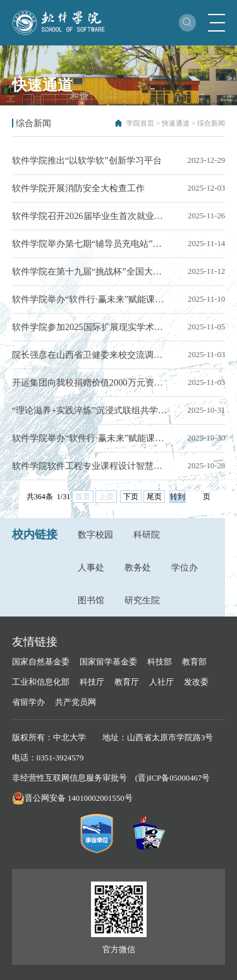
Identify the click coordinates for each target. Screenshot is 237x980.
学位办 (185, 567)
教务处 (138, 567)
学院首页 (140, 123)
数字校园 (95, 534)
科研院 (147, 534)
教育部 (194, 662)
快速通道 (176, 123)
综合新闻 (211, 123)
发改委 (196, 682)
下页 (131, 497)
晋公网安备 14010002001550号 (79, 798)
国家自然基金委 (41, 662)
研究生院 (142, 600)
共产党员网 (76, 702)
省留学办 (28, 702)
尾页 (154, 497)
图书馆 (91, 600)
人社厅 (161, 682)
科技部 (160, 662)
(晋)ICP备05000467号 (173, 778)
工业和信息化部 (41, 682)
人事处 (91, 567)
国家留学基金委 (108, 662)
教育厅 (127, 682)
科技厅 (92, 682)
